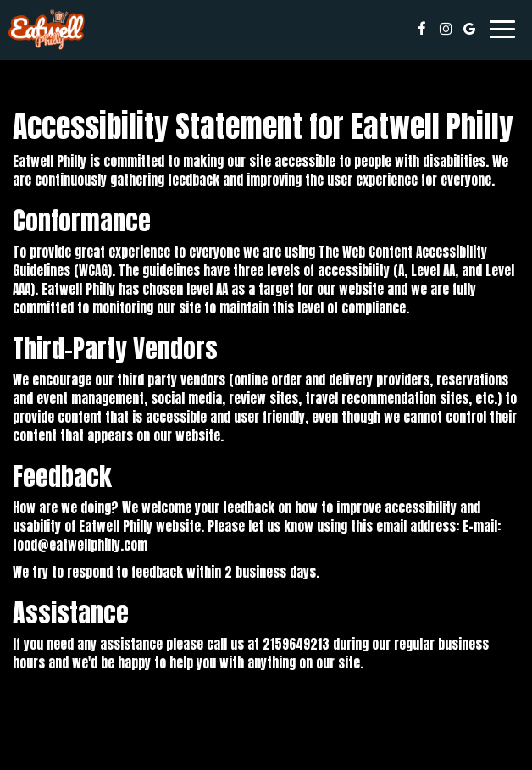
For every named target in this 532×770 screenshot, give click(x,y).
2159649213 (296, 644)
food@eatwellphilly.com (80, 545)
